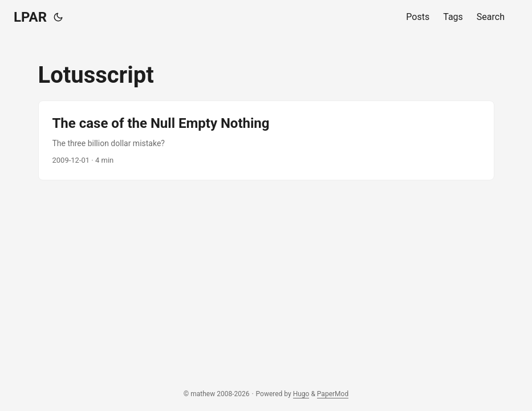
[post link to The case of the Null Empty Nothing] (266, 140)
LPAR (30, 17)
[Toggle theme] (58, 17)
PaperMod (333, 394)
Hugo (301, 394)
